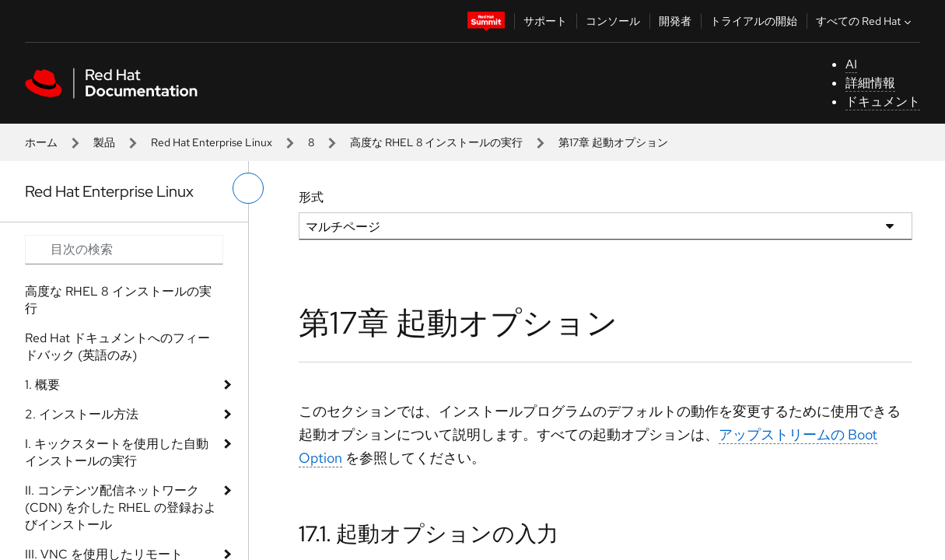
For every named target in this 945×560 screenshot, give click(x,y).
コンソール (613, 21)
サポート (545, 21)
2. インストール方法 (82, 414)
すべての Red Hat (865, 21)
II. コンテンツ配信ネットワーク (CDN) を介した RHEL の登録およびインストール (121, 507)
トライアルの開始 (754, 21)
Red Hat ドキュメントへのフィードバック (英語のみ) (117, 346)
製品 (104, 142)
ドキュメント (883, 101)
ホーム (41, 142)
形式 (311, 197)
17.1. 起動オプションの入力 (429, 534)
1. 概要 (42, 385)
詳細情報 (870, 83)
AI (851, 64)
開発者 (675, 21)
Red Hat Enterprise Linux (212, 142)
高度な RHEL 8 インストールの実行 (436, 142)
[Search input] (124, 250)
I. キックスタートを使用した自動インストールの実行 (117, 452)
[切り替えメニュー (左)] (248, 188)
